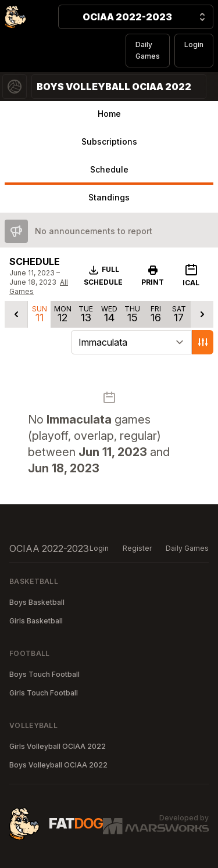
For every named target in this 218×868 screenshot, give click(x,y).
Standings (109, 197)
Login (194, 44)
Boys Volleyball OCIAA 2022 (58, 765)
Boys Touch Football (44, 674)
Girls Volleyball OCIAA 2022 (58, 746)
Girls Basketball (36, 621)
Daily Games (148, 50)
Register (137, 548)
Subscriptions (109, 141)
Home (109, 114)
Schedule (109, 169)
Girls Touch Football (44, 693)
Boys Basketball (37, 602)
